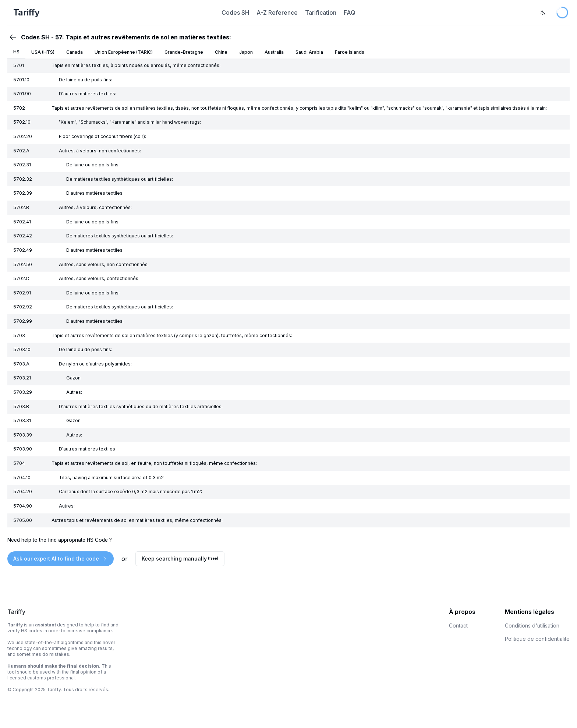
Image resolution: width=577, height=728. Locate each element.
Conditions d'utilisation (532, 625)
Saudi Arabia (309, 52)
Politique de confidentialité (537, 639)
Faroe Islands (350, 52)
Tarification (321, 13)
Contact (458, 625)
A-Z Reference (277, 13)
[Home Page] (102, 13)
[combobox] (543, 13)
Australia (274, 52)
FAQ (350, 13)
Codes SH (235, 13)
